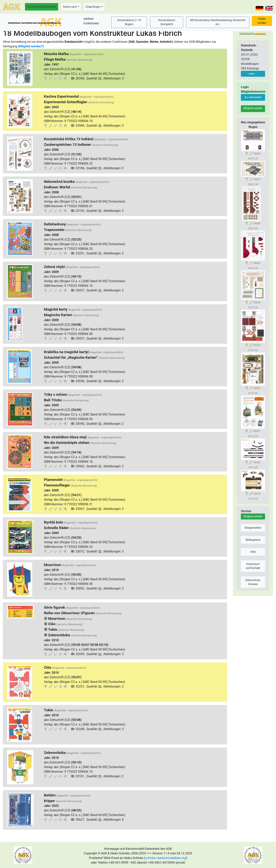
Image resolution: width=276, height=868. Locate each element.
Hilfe (253, 552)
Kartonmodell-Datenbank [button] (42, 7)
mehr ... (253, 74)
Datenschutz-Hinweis (253, 582)
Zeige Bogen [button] (93, 7)
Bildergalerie (253, 540)
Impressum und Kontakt (253, 566)
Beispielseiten (253, 528)
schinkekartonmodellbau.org (165, 858)
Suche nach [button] (70, 7)
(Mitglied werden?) (31, 46)
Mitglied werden (253, 108)
